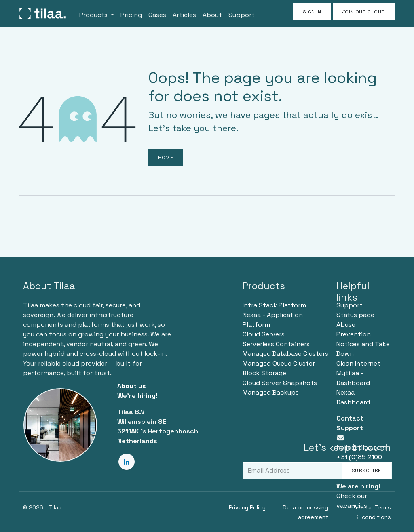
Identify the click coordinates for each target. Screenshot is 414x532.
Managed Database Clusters (285, 354)
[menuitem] (97, 13)
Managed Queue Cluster (279, 363)
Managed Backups (271, 392)
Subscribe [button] (366, 471)
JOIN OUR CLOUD (364, 12)
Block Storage (264, 373)
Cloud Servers (264, 334)
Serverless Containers (276, 344)
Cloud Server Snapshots (280, 383)
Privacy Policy (247, 507)
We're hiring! (137, 396)
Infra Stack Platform (274, 305)
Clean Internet (358, 363)
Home (166, 158)
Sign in (312, 12)
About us (132, 386)
